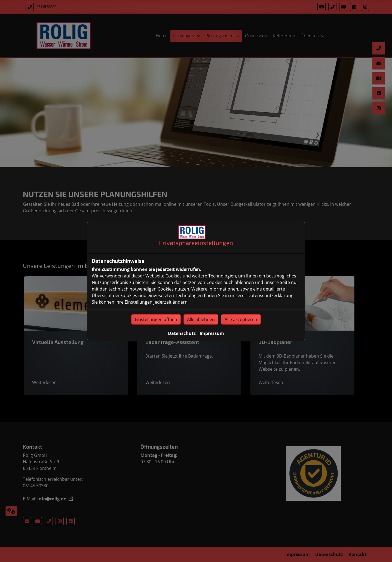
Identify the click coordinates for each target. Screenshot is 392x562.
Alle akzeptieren (241, 319)
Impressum (212, 333)
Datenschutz (182, 333)
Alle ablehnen (201, 319)
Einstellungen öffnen (156, 319)
